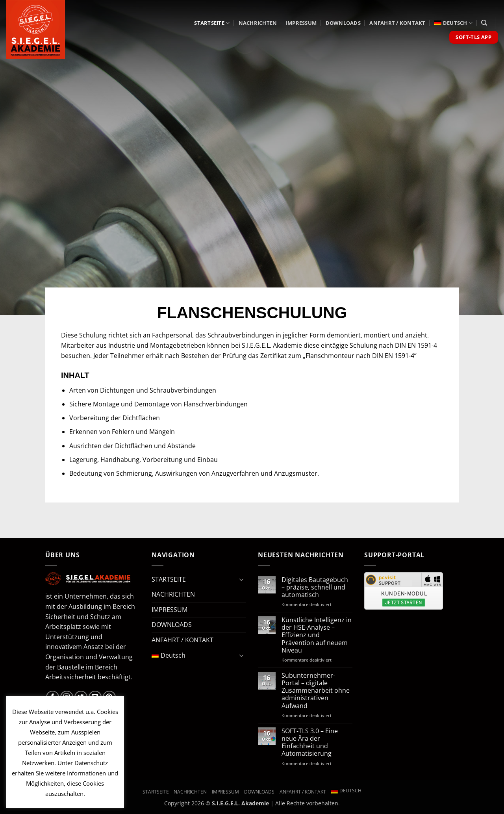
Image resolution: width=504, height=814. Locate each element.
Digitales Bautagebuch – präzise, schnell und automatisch (315, 588)
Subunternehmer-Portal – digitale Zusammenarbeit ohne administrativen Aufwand (316, 691)
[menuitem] (453, 23)
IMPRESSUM (301, 23)
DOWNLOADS (343, 23)
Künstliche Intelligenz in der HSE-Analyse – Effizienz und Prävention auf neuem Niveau (317, 635)
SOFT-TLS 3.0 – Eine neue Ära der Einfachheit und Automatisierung (310, 743)
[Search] (484, 23)
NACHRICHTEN (258, 23)
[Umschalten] (241, 579)
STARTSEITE (212, 23)
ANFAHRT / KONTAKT (397, 23)
